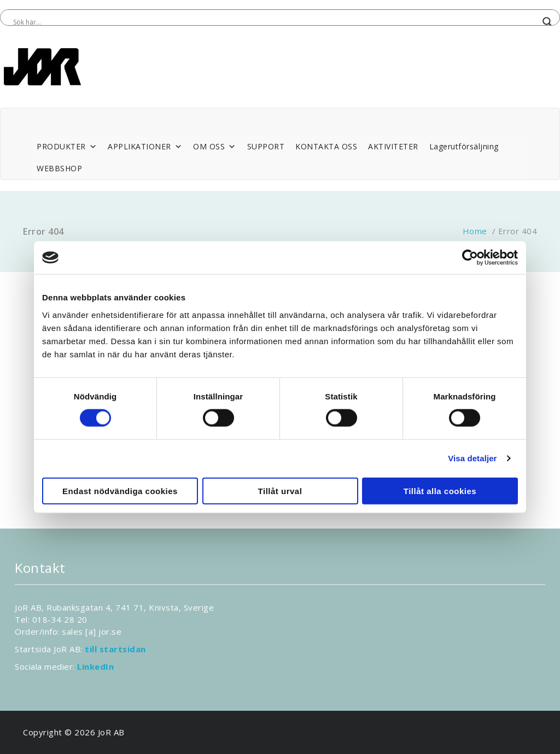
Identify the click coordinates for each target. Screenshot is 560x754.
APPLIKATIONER (145, 147)
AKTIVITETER (393, 146)
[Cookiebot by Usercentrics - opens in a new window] (470, 258)
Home (475, 231)
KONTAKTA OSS (326, 146)
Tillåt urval (280, 491)
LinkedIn (95, 666)
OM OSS (215, 147)
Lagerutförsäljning (464, 146)
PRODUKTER (67, 147)
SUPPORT (266, 146)
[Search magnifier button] (547, 22)
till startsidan (115, 649)
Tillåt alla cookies (440, 491)
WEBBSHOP (59, 168)
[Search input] (275, 22)
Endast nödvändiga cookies (120, 491)
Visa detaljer (472, 458)
